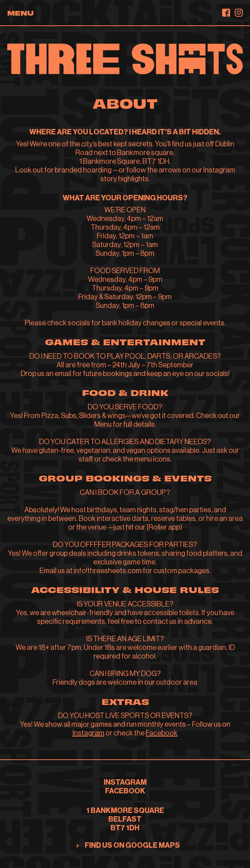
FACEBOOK (125, 791)
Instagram (88, 733)
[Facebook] (226, 13)
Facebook (162, 733)
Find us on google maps (132, 846)
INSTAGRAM (125, 783)
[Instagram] (239, 13)
